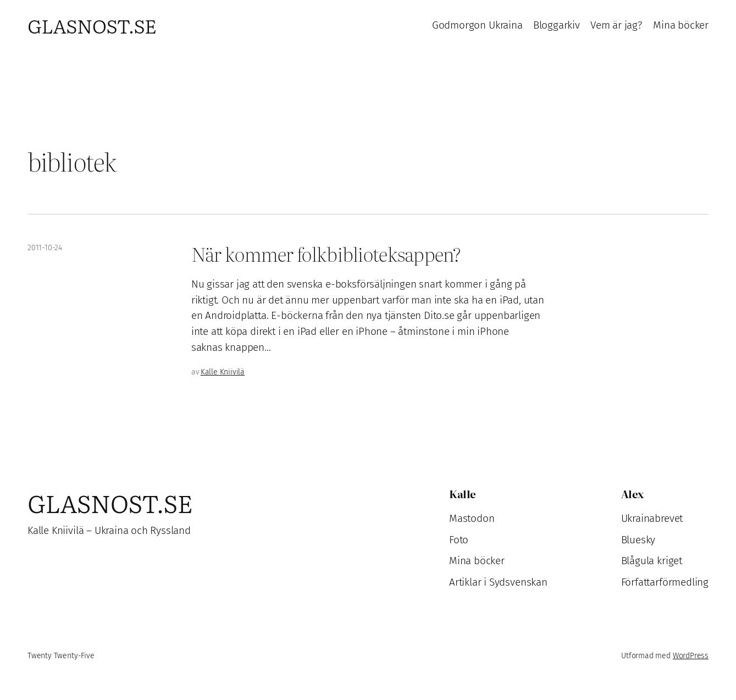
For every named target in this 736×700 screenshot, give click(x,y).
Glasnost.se (92, 25)
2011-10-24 (45, 248)
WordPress (691, 656)
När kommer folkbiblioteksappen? (326, 254)
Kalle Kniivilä (223, 372)
